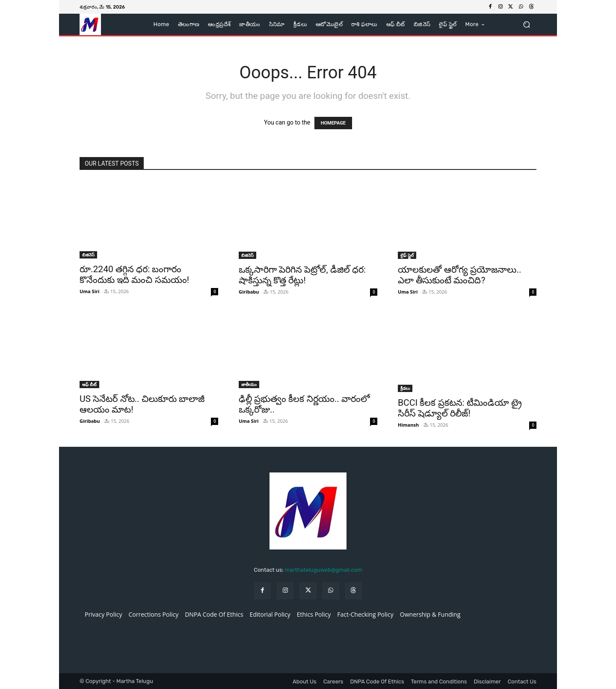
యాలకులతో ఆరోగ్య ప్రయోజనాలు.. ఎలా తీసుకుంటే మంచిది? (460, 275)
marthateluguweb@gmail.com (324, 570)
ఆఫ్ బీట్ (89, 384)
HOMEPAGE (333, 123)
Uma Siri (89, 291)
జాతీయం (249, 384)
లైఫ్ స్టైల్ (407, 255)
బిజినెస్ (88, 255)
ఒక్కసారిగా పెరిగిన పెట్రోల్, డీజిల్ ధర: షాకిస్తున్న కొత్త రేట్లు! (302, 275)
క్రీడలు (405, 388)
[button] (526, 25)
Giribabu (249, 292)
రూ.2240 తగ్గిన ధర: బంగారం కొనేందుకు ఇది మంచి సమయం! (134, 275)
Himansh (408, 425)
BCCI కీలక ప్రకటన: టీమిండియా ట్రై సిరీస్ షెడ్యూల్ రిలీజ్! (460, 408)
